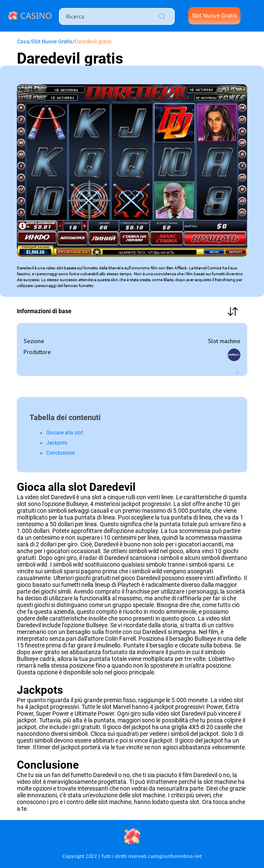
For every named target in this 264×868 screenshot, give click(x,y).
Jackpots (57, 443)
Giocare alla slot (65, 433)
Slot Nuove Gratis (214, 16)
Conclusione (60, 453)
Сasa (23, 41)
